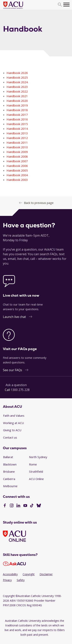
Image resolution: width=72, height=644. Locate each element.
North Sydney (38, 457)
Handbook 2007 (17, 161)
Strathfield (36, 471)
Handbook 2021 (17, 96)
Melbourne (10, 486)
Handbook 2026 (17, 73)
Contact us (10, 437)
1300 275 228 (20, 390)
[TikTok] (32, 506)
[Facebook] (5, 506)
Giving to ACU (12, 430)
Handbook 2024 (17, 82)
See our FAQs (12, 370)
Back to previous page (39, 203)
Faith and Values (14, 416)
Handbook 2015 (17, 124)
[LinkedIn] (18, 506)
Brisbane (9, 471)
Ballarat (8, 457)
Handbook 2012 (17, 138)
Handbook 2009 (17, 152)
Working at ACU (13, 423)
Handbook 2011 (17, 143)
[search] (60, 5)
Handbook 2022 (17, 91)
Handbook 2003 (17, 180)
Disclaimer (46, 574)
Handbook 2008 (17, 156)
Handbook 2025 (17, 77)
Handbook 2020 (17, 101)
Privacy (7, 580)
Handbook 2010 (17, 147)
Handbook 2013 (17, 133)
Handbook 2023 (17, 87)
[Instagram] (12, 506)
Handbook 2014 (17, 129)
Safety (21, 580)
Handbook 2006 (17, 166)
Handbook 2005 (17, 170)
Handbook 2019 (17, 105)
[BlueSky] (39, 506)
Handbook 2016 (17, 119)
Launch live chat (14, 317)
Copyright (29, 574)
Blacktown (10, 464)
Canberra (9, 479)
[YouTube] (25, 506)
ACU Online (36, 479)
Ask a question (16, 385)
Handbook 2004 (17, 175)
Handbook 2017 (17, 115)
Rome (33, 464)
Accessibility (10, 574)
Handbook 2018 (17, 110)
